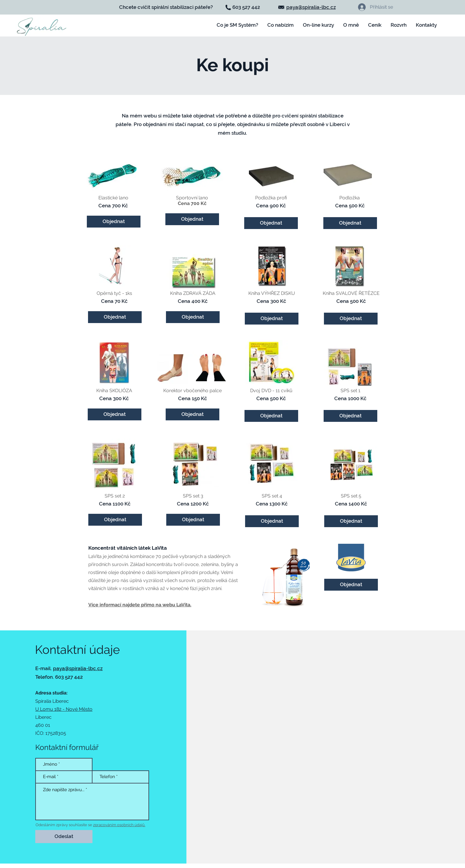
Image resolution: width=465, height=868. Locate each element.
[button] (319, 25)
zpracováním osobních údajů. (119, 825)
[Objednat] (351, 585)
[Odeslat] (64, 837)
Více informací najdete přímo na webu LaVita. (140, 605)
